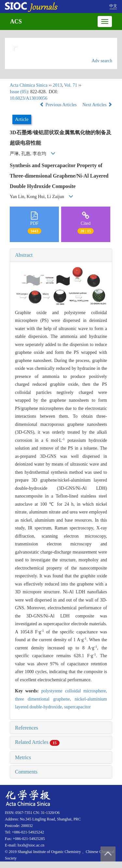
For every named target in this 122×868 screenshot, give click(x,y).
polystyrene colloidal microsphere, (74, 691)
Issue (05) (19, 92)
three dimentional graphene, (45, 699)
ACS (16, 22)
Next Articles (97, 105)
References (27, 728)
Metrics (23, 757)
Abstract (24, 255)
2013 (57, 85)
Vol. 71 (71, 85)
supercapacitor (77, 707)
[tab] (61, 255)
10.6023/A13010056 (29, 98)
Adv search (102, 61)
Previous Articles (59, 105)
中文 (113, 6)
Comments (26, 772)
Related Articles (37, 742)
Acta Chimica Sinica (29, 85)
